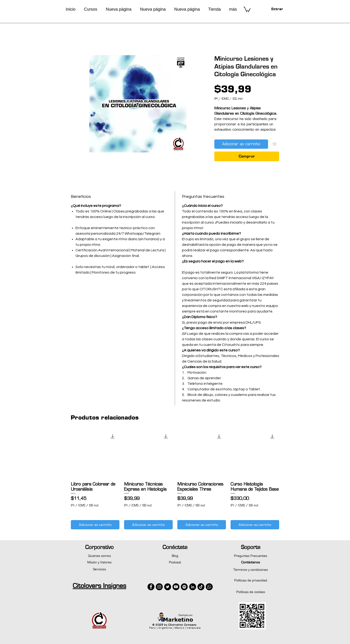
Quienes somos (100, 556)
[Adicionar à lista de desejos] (275, 144)
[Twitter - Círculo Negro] (168, 587)
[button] (91, 9)
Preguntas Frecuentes (251, 556)
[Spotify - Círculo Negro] (184, 587)
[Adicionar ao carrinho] (95, 525)
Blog (175, 556)
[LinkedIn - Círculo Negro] (193, 587)
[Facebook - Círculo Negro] (151, 587)
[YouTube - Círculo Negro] (176, 587)
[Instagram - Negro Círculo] (159, 587)
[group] (175, 479)
